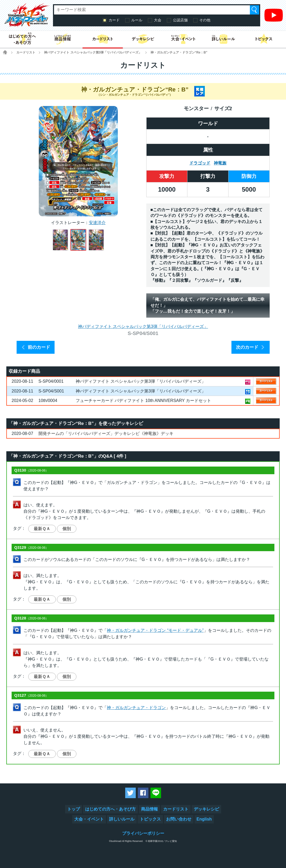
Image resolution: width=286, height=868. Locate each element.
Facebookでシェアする (143, 793)
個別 (67, 529)
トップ (74, 809)
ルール (137, 20)
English (204, 819)
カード (114, 20)
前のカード (39, 347)
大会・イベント (89, 819)
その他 (205, 20)
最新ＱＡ (42, 529)
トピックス (150, 819)
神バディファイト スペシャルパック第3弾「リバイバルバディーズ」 (93, 52)
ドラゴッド (200, 163)
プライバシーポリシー (143, 833)
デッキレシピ (206, 809)
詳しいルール (122, 819)
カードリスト (26, 52)
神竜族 (220, 163)
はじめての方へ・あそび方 (110, 809)
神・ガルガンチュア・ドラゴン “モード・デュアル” (155, 630)
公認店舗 (180, 20)
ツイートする (130, 793)
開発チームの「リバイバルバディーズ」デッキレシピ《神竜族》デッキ (106, 433)
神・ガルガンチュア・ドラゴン (136, 708)
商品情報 (149, 809)
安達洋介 (97, 223)
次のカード (247, 347)
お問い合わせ (179, 819)
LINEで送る (156, 793)
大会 (158, 20)
